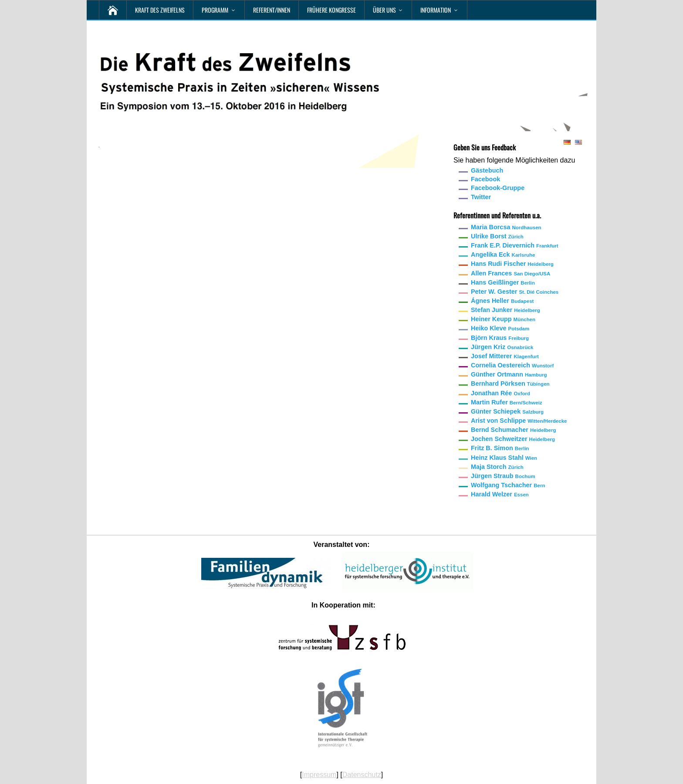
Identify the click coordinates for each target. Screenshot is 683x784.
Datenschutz (362, 775)
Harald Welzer (500, 494)
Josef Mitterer (505, 356)
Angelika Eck (503, 255)
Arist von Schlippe (519, 421)
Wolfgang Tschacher (508, 485)
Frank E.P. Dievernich (515, 245)
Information (436, 10)
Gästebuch (487, 170)
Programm (215, 10)
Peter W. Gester (515, 292)
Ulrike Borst (497, 236)
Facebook (485, 179)
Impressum (319, 775)
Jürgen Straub (503, 476)
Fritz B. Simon (500, 448)
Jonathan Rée (500, 393)
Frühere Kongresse (331, 10)
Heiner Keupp (503, 319)
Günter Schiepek (507, 411)
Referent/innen (272, 10)
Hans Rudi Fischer (512, 264)
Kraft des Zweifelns (160, 10)
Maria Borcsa (506, 227)
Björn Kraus (500, 338)
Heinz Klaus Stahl (504, 458)
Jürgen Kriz (502, 347)
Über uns (384, 10)
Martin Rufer (507, 402)
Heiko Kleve (500, 328)
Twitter (481, 197)
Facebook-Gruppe (498, 188)
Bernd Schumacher (513, 430)
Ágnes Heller (502, 301)
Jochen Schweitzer (513, 439)
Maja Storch (497, 467)
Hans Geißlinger (503, 282)
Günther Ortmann (509, 374)
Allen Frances (511, 273)
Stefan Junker (505, 310)
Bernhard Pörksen (510, 384)
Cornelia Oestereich (512, 365)
